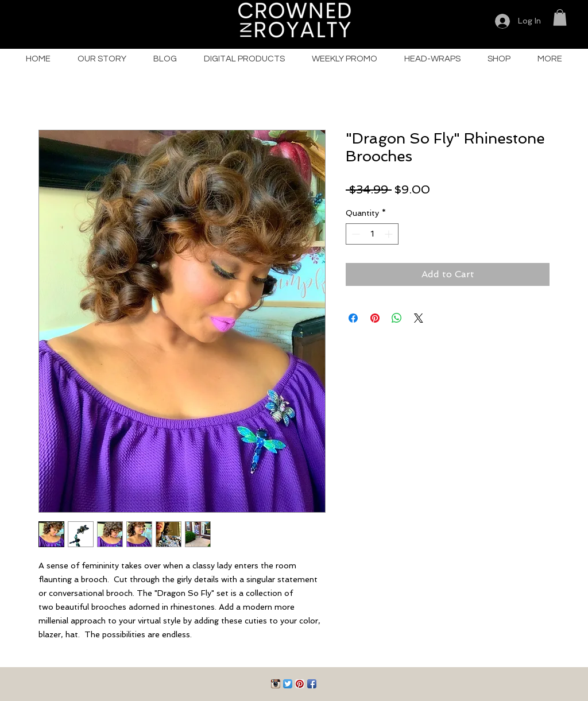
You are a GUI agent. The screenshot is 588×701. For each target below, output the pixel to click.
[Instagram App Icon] (276, 684)
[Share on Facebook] (353, 318)
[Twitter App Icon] (288, 684)
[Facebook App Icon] (312, 684)
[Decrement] (355, 234)
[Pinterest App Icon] (300, 684)
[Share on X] (419, 318)
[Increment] (390, 234)
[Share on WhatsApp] (397, 318)
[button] (560, 18)
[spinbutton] (372, 234)
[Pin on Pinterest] (375, 318)
